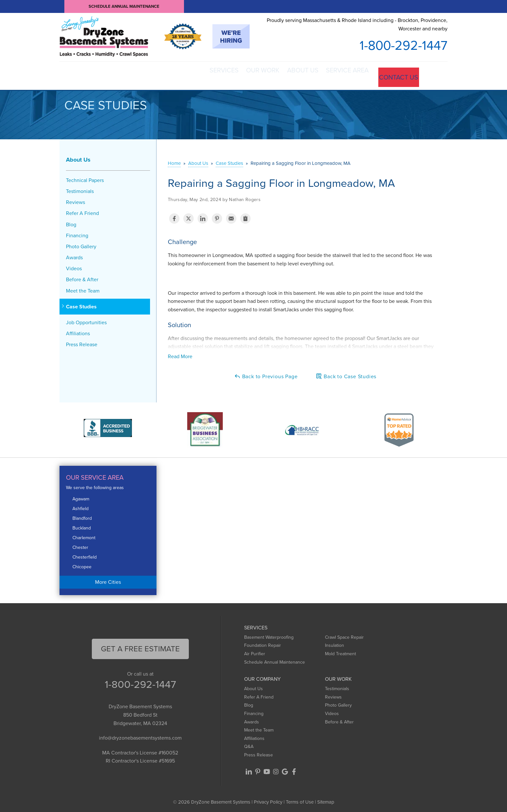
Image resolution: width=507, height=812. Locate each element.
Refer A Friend (82, 211)
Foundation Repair (263, 643)
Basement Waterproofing (269, 634)
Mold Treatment (340, 651)
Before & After (82, 277)
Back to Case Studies (346, 374)
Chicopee (82, 564)
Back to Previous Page (266, 374)
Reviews (76, 199)
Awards (74, 255)
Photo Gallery (81, 244)
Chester (80, 545)
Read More (180, 353)
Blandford (82, 515)
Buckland (82, 525)
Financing (77, 233)
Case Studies (81, 304)
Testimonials (80, 188)
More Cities (108, 579)
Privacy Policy (268, 799)
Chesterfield (85, 554)
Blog (71, 222)
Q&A (249, 744)
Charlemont (84, 535)
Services (191, 74)
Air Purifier (255, 651)
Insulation (334, 643)
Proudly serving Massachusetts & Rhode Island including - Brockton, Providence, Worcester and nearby (357, 24)
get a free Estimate (140, 646)
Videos (74, 266)
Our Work (238, 74)
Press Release (82, 342)
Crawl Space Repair (344, 634)
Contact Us (397, 74)
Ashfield (81, 506)
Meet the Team (83, 288)
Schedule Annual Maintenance (124, 6)
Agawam (81, 496)
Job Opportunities (86, 320)
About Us (287, 74)
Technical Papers (85, 177)
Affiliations (78, 331)
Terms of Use (300, 799)
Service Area (340, 74)
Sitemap (326, 799)
